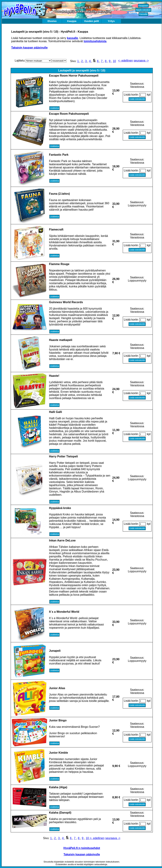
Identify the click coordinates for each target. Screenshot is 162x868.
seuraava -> (141, 61)
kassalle (72, 38)
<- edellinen (125, 61)
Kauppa (72, 21)
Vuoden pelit (91, 21)
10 (114, 61)
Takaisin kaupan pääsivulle (29, 48)
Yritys (111, 21)
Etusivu (52, 21)
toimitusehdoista (95, 41)
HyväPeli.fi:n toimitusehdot (82, 848)
